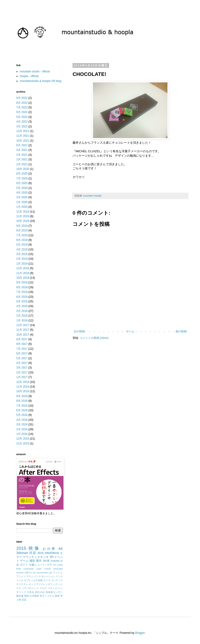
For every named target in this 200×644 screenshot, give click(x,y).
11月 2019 (23, 216)
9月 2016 (22, 396)
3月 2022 (22, 126)
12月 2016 (23, 382)
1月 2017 (22, 377)
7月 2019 (22, 235)
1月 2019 (22, 264)
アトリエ (58, 573)
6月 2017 (22, 353)
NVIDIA (20, 573)
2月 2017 (22, 372)
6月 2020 (22, 183)
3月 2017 (22, 368)
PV (30, 573)
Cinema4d (28, 569)
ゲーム (24, 561)
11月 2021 (23, 136)
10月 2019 (23, 221)
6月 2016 (22, 410)
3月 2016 (22, 424)
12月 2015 (23, 439)
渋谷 (33, 553)
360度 (46, 561)
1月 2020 (22, 207)
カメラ (47, 580)
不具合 (31, 592)
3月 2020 (22, 197)
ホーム (130, 331)
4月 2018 (22, 306)
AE (61, 549)
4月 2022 (22, 122)
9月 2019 (22, 226)
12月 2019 (23, 212)
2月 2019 (22, 259)
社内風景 (34, 596)
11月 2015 (23, 443)
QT (34, 573)
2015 (21, 548)
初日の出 (40, 592)
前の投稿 (181, 331)
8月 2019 (22, 230)
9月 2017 (22, 339)
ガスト (24, 565)
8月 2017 (22, 344)
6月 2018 (22, 297)
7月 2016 (22, 406)
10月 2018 (23, 278)
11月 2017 (23, 330)
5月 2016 (22, 415)
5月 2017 (22, 358)
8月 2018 (22, 287)
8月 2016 (22, 401)
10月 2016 (23, 391)
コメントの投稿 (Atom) (94, 338)
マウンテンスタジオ (36, 557)
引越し (33, 565)
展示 (39, 561)
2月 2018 (22, 316)
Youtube (55, 561)
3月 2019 (22, 254)
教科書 (20, 596)
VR (52, 557)
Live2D (47, 569)
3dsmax (22, 553)
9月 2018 (22, 282)
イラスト (29, 576)
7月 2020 (22, 178)
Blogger (140, 633)
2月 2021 (22, 159)
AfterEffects (52, 553)
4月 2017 (22, 363)
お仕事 (49, 549)
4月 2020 (22, 193)
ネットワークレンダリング (43, 584)
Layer (39, 569)
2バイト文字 (45, 565)
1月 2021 (22, 164)
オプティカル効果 (33, 580)
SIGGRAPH (43, 573)
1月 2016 (22, 434)
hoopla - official (29, 76)
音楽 (24, 600)
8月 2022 (22, 103)
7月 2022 (22, 107)
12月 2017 (23, 325)
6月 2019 (22, 240)
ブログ (43, 588)
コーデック (57, 580)
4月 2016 (22, 420)
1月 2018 (22, 320)
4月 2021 (22, 150)
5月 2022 (22, 117)
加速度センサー (54, 592)
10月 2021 (23, 141)
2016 (41, 553)
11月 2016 (23, 387)
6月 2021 (22, 145)
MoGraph (58, 569)
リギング (53, 588)
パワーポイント (30, 588)
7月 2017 (22, 349)
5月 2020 (22, 188)
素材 (57, 596)
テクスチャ (22, 584)
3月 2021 (22, 155)
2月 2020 (22, 202)
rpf (51, 573)
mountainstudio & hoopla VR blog (40, 81)
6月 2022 (22, 112)
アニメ (20, 576)
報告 (32, 561)
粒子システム (47, 596)
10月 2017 (23, 335)
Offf (26, 573)
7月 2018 (22, 292)
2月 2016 (22, 429)
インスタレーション (45, 576)
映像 (34, 548)
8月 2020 (22, 174)
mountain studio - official (35, 71)
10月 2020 (23, 169)
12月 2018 (23, 268)
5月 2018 (22, 301)
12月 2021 (23, 131)
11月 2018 (23, 273)
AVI (55, 565)
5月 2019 (22, 245)
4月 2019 (22, 249)
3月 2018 (22, 311)
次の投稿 (79, 331)
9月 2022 (22, 98)
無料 (27, 596)
